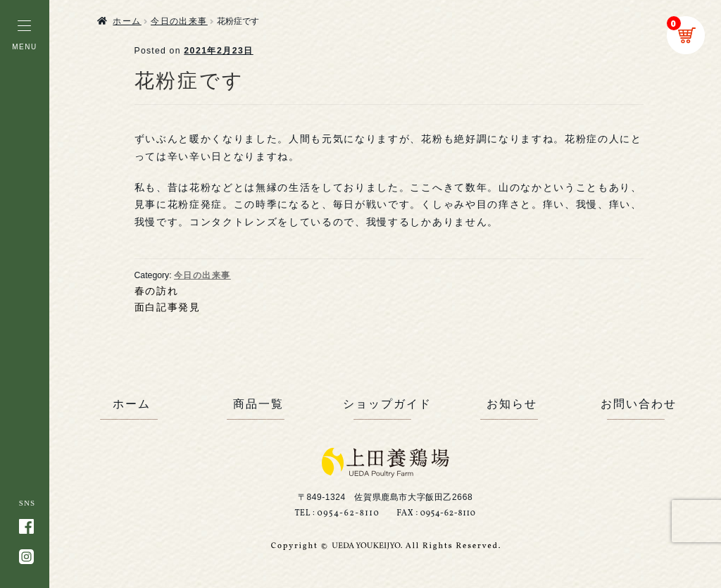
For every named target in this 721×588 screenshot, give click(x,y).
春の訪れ (157, 291)
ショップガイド (385, 404)
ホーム (127, 21)
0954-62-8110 (348, 513)
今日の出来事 (179, 21)
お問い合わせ (639, 404)
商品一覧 (258, 404)
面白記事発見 (168, 307)
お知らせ (512, 404)
